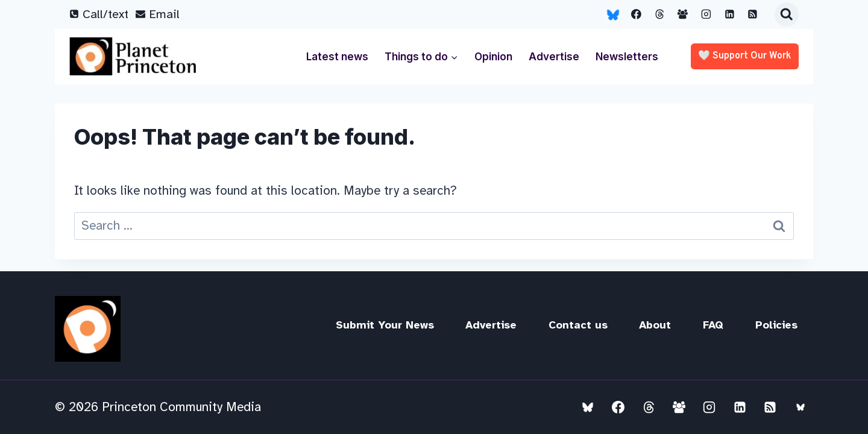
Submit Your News (385, 325)
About (655, 325)
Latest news (337, 57)
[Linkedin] (729, 14)
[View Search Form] (787, 14)
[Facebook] (637, 14)
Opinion (493, 57)
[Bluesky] (613, 14)
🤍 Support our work (745, 56)
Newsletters (627, 57)
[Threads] (659, 14)
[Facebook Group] (683, 14)
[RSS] (753, 14)
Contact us (578, 325)
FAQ (713, 325)
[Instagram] (706, 14)
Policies (776, 325)
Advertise (554, 57)
